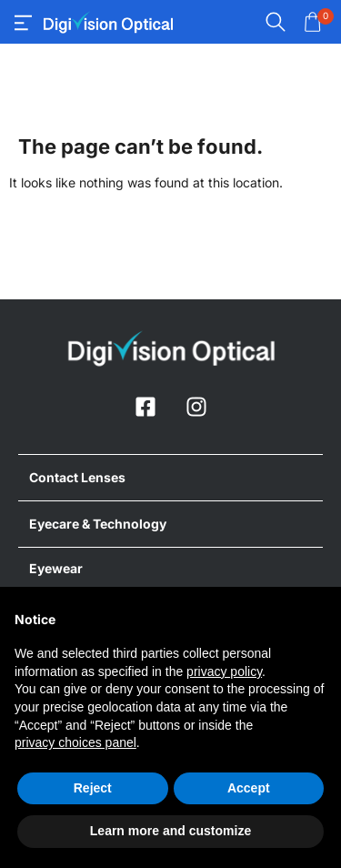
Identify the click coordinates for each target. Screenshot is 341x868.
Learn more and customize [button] (170, 831)
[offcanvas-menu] (23, 23)
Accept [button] (249, 788)
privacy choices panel (75, 742)
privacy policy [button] (224, 671)
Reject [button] (93, 788)
